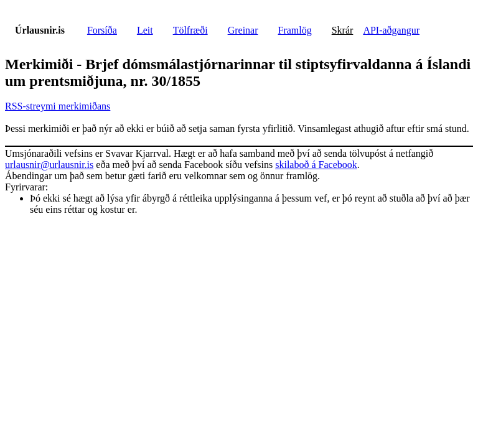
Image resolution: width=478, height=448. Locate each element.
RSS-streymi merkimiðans (58, 106)
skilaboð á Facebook (316, 165)
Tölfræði (190, 30)
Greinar (243, 30)
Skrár (343, 30)
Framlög (295, 30)
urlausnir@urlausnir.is (49, 165)
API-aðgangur (391, 30)
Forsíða (102, 30)
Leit (145, 30)
